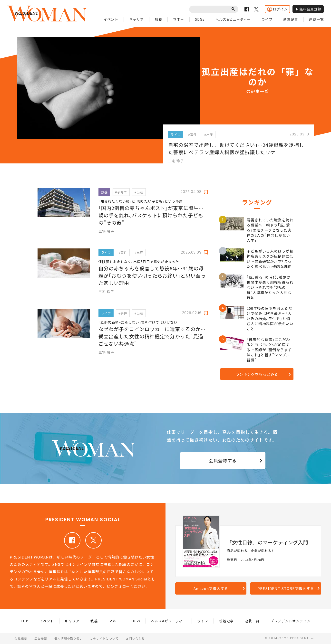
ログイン (277, 9)
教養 (158, 19)
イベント (111, 19)
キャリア (136, 19)
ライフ (267, 19)
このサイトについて (104, 638)
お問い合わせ (135, 638)
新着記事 (291, 19)
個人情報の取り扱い (69, 638)
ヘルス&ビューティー (233, 19)
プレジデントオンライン (290, 621)
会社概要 (21, 638)
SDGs (200, 19)
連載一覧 (316, 19)
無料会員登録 (308, 9)
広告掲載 (41, 638)
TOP (25, 621)
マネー (179, 19)
